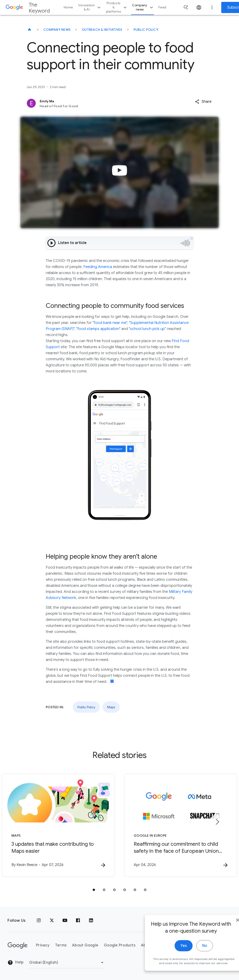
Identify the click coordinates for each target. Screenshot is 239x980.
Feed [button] (162, 7)
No (192, 959)
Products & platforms (117, 7)
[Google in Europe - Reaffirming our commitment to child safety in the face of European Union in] (181, 825)
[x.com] (52, 921)
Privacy (43, 945)
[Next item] (217, 822)
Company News (57, 30)
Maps (111, 707)
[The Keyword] (29, 30)
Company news (143, 7)
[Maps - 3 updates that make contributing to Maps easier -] (58, 825)
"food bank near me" (110, 323)
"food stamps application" (98, 329)
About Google (85, 945)
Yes (170, 959)
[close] (225, 933)
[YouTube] (65, 921)
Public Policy (146, 30)
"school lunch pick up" (147, 329)
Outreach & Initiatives (102, 30)
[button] (203, 102)
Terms (61, 945)
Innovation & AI (90, 7)
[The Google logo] (18, 946)
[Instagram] (39, 921)
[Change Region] (67, 963)
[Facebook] (78, 921)
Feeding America (98, 267)
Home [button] (68, 7)
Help (16, 963)
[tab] (94, 890)
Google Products (120, 945)
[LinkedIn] (91, 921)
